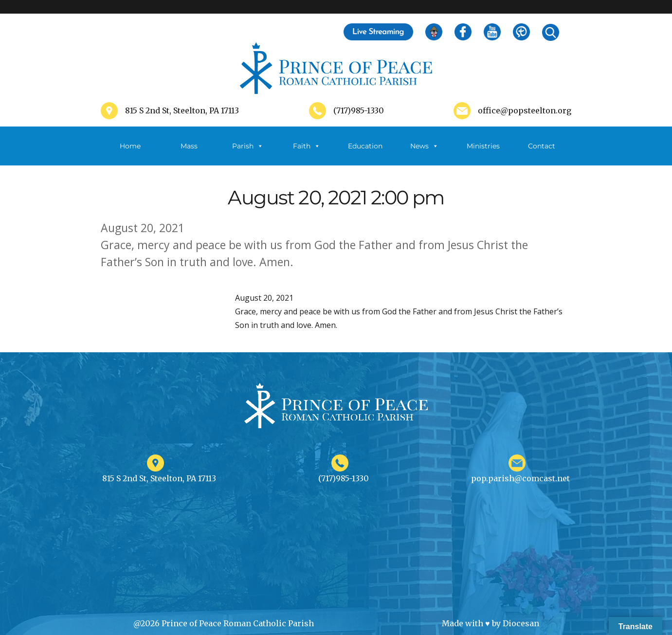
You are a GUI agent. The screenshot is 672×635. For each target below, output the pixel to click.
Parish (248, 146)
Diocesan (521, 623)
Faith (307, 146)
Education (365, 146)
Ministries (483, 154)
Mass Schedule (189, 154)
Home (130, 146)
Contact (542, 146)
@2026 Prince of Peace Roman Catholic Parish (224, 623)
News (424, 146)
